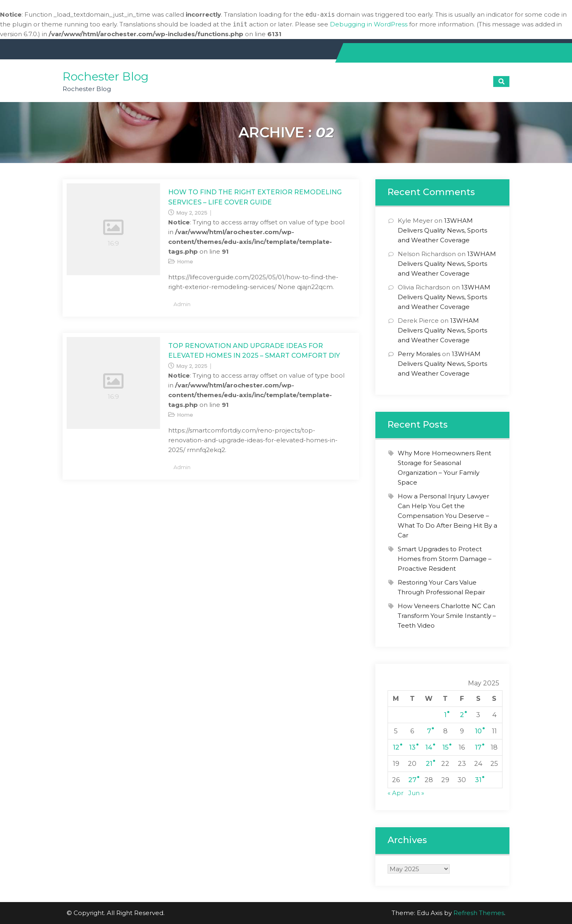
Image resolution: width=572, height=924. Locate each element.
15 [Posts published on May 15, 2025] (445, 747)
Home (185, 262)
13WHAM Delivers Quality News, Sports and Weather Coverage (442, 230)
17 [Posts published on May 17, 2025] (478, 747)
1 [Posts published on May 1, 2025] (445, 715)
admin (182, 304)
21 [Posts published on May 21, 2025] (429, 764)
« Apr (395, 793)
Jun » (416, 793)
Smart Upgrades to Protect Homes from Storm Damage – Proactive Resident (445, 559)
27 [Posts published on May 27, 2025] (412, 780)
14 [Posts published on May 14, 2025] (429, 747)
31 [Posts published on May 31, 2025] (478, 780)
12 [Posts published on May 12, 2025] (396, 747)
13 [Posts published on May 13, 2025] (412, 747)
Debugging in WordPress (369, 24)
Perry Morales (419, 354)
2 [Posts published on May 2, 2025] (462, 715)
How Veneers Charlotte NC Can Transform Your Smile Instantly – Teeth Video (447, 616)
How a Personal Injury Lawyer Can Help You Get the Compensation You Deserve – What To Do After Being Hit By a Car (447, 516)
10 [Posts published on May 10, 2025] (478, 731)
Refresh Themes (479, 913)
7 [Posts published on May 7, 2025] (429, 731)
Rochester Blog (106, 76)
